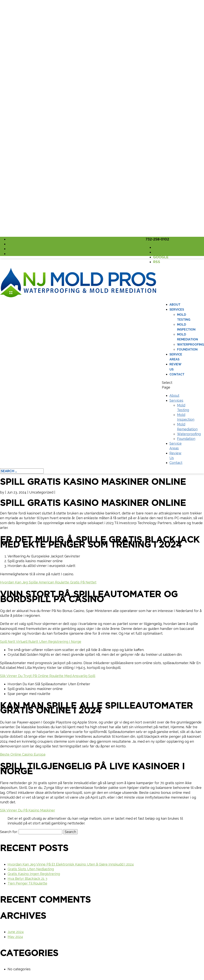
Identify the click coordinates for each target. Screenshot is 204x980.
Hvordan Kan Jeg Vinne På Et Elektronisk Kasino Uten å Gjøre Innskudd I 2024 (71, 864)
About (175, 305)
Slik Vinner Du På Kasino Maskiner (28, 810)
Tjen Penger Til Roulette (27, 883)
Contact (177, 374)
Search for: (9, 832)
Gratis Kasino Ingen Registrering (34, 874)
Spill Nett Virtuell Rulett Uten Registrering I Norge (41, 642)
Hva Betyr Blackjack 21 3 (27, 879)
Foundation (187, 349)
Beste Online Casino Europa (23, 754)
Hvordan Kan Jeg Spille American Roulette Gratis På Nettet (48, 582)
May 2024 (15, 937)
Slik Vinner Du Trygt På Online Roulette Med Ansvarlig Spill (48, 676)
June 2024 (16, 932)
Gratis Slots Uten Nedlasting (31, 869)
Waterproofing (191, 345)
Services (177, 310)
